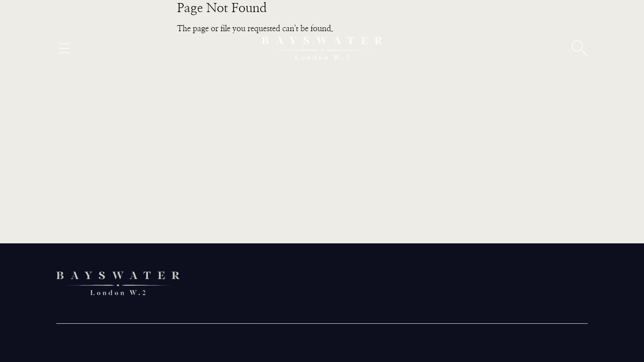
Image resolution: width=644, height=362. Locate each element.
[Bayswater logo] (322, 48)
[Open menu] (64, 48)
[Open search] (580, 48)
